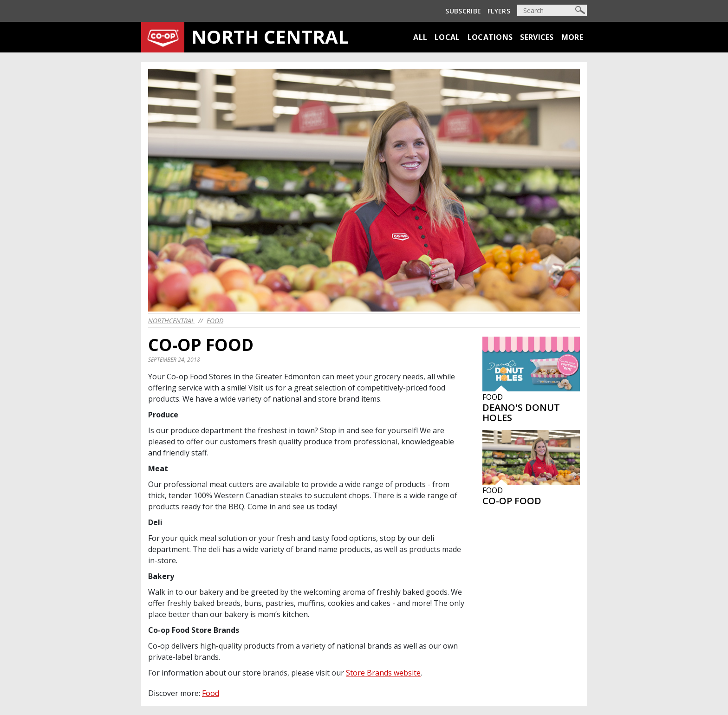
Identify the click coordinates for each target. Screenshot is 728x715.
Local (447, 37)
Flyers (499, 11)
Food (215, 321)
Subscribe (463, 11)
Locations (490, 37)
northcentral (171, 321)
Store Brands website (383, 673)
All (420, 37)
